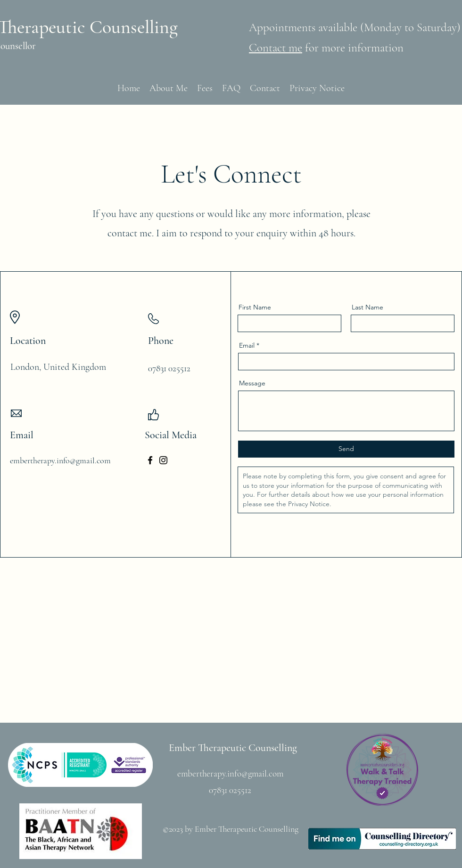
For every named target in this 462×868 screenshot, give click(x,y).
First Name (255, 307)
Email (247, 345)
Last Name (367, 307)
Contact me (276, 48)
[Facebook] (150, 460)
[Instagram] (163, 460)
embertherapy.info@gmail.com (60, 460)
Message (252, 383)
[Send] (346, 449)
